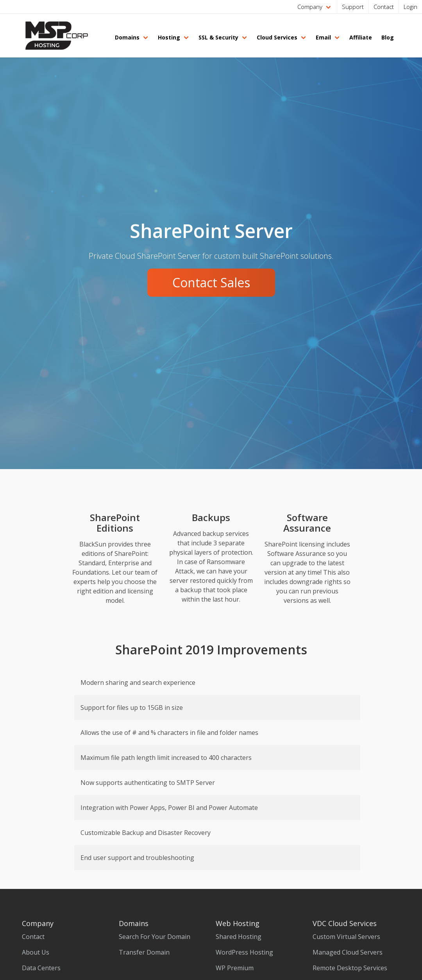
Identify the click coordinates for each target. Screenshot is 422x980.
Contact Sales (211, 282)
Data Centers (41, 968)
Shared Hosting (239, 937)
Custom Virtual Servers (346, 937)
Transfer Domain (144, 952)
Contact (384, 7)
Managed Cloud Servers (348, 952)
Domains (127, 37)
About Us (36, 952)
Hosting (169, 37)
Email (323, 37)
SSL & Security (218, 37)
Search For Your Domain (155, 937)
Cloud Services (277, 37)
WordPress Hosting (244, 952)
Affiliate (361, 37)
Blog (388, 37)
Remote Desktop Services (350, 968)
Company (310, 7)
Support (353, 7)
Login (410, 7)
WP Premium (235, 968)
